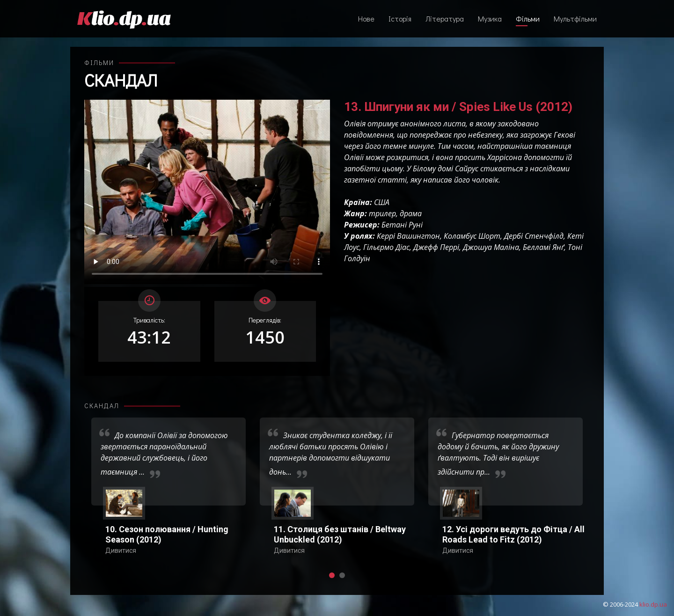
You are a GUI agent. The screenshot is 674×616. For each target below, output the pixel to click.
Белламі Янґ (543, 247)
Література (445, 18)
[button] (332, 575)
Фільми (528, 18)
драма (411, 213)
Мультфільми (575, 18)
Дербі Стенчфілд (534, 236)
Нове (366, 18)
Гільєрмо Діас (386, 247)
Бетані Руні (402, 225)
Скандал (121, 80)
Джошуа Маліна (491, 247)
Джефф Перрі (436, 247)
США (382, 202)
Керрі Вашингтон (408, 236)
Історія (400, 18)
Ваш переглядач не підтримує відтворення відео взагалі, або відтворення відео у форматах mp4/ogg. (207, 192)
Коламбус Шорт (472, 236)
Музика (490, 18)
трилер (382, 213)
